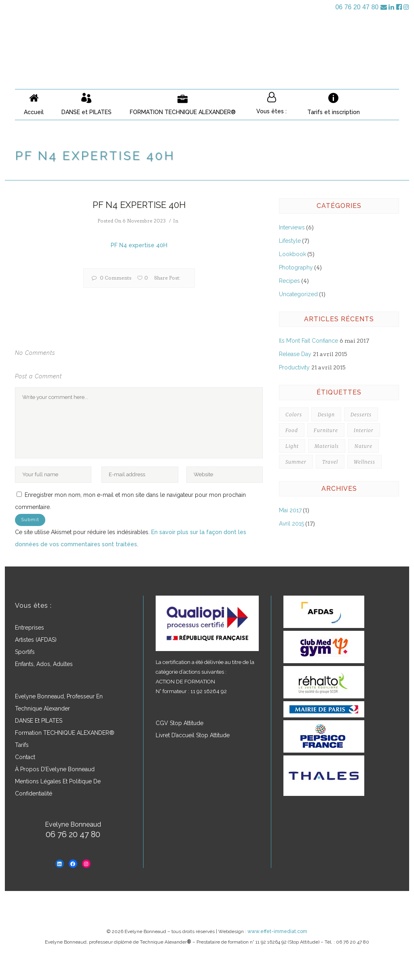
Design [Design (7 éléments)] (326, 415)
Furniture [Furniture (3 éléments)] (326, 430)
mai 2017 (290, 510)
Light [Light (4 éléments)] (292, 446)
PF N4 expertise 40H (139, 245)
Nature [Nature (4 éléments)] (363, 446)
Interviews (292, 227)
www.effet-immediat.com (277, 931)
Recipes (289, 281)
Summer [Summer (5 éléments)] (296, 462)
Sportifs (25, 652)
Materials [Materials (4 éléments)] (327, 446)
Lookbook (293, 254)
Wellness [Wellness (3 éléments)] (364, 462)
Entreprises (30, 628)
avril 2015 (291, 524)
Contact (25, 757)
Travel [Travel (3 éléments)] (330, 462)
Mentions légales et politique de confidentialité (58, 787)
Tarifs (22, 745)
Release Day (295, 354)
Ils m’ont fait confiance (308, 341)
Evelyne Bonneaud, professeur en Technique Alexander (59, 702)
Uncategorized (298, 294)
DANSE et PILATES (39, 721)
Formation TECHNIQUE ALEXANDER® (65, 733)
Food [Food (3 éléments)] (292, 430)
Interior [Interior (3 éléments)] (364, 430)
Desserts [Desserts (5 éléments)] (361, 415)
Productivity (294, 367)
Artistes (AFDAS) (36, 640)
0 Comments (112, 278)
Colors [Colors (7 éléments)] (294, 415)
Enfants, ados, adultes (44, 664)
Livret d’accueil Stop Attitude (193, 735)
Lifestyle (290, 241)
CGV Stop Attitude (180, 723)
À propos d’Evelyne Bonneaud (55, 769)
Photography (296, 267)
